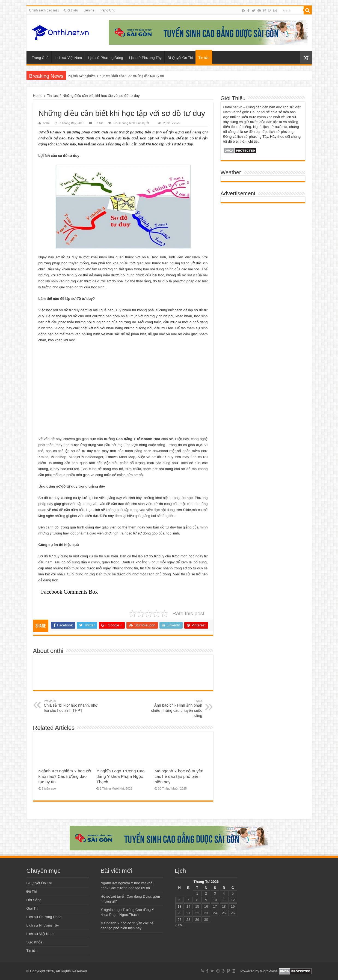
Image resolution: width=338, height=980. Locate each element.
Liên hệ (89, 10)
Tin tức (204, 58)
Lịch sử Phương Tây (145, 58)
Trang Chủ (108, 10)
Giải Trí (32, 908)
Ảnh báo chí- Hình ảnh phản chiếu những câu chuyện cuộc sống (174, 709)
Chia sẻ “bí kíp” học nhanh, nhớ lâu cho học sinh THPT (72, 706)
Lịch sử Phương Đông (106, 58)
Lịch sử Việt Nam (68, 58)
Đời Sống (34, 900)
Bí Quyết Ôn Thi (180, 58)
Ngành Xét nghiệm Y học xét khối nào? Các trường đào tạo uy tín (116, 76)
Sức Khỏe (35, 942)
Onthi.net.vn (233, 107)
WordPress (269, 971)
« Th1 (179, 925)
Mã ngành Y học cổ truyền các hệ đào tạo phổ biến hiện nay (179, 776)
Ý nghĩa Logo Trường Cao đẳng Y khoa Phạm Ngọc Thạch (120, 776)
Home (38, 96)
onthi (46, 123)
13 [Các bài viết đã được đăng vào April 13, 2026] (179, 906)
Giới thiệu (71, 10)
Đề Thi (32, 891)
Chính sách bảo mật (44, 10)
